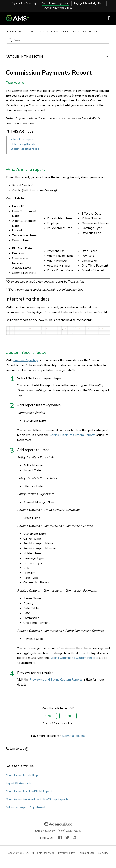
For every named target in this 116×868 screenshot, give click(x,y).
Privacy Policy (67, 853)
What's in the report (22, 140)
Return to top (17, 749)
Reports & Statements (85, 32)
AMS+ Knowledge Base (55, 3)
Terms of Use (87, 853)
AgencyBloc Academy (24, 3)
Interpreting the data (24, 144)
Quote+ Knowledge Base (58, 8)
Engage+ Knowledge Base (89, 3)
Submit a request (73, 736)
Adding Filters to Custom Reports (73, 435)
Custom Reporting (26, 360)
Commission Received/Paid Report (29, 792)
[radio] (48, 716)
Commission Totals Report (24, 776)
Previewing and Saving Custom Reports (56, 680)
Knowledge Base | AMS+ (20, 32)
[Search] (58, 40)
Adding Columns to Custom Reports (74, 658)
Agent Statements (19, 784)
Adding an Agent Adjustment (26, 807)
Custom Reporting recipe (25, 149)
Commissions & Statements (53, 32)
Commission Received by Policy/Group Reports (37, 799)
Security (103, 853)
